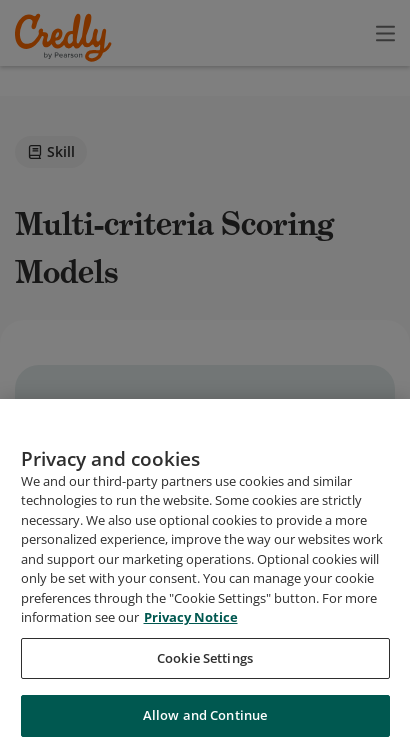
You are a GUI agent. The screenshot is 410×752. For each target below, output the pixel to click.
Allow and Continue (205, 723)
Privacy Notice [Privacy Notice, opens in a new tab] (191, 624)
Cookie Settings (205, 665)
